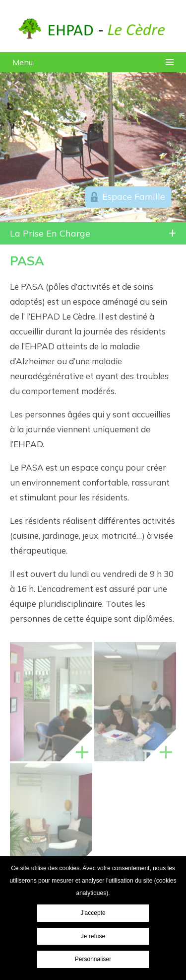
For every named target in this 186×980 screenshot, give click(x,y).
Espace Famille (134, 197)
